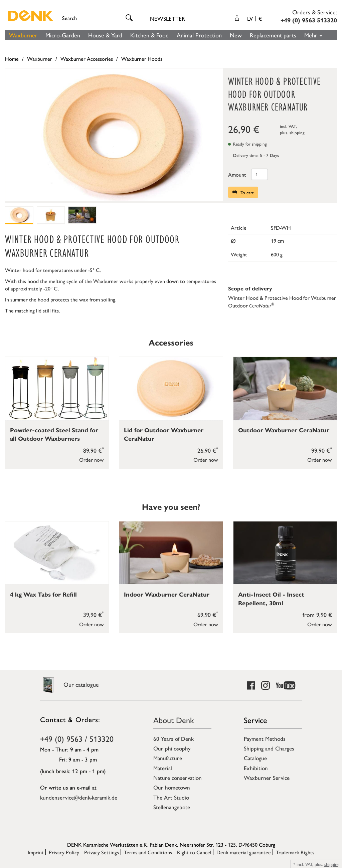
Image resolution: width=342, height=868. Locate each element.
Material (163, 768)
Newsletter (167, 18)
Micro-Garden (63, 35)
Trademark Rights (295, 852)
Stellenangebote (172, 807)
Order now (92, 460)
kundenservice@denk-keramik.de (79, 797)
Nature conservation (178, 778)
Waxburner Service (267, 778)
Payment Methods (265, 738)
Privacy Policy (64, 852)
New (236, 35)
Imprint (36, 852)
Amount (237, 174)
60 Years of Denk (174, 738)
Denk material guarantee (244, 852)
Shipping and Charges (269, 748)
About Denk (174, 720)
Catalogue (255, 758)
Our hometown (172, 787)
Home (12, 59)
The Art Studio (171, 797)
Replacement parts (273, 35)
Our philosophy (172, 748)
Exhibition (256, 768)
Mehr (313, 35)
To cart (243, 192)
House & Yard (105, 35)
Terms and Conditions (148, 852)
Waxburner (23, 35)
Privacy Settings (102, 852)
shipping (297, 132)
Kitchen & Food (149, 35)
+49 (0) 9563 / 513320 (77, 738)
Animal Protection (199, 35)
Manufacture (168, 758)
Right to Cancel (194, 852)
